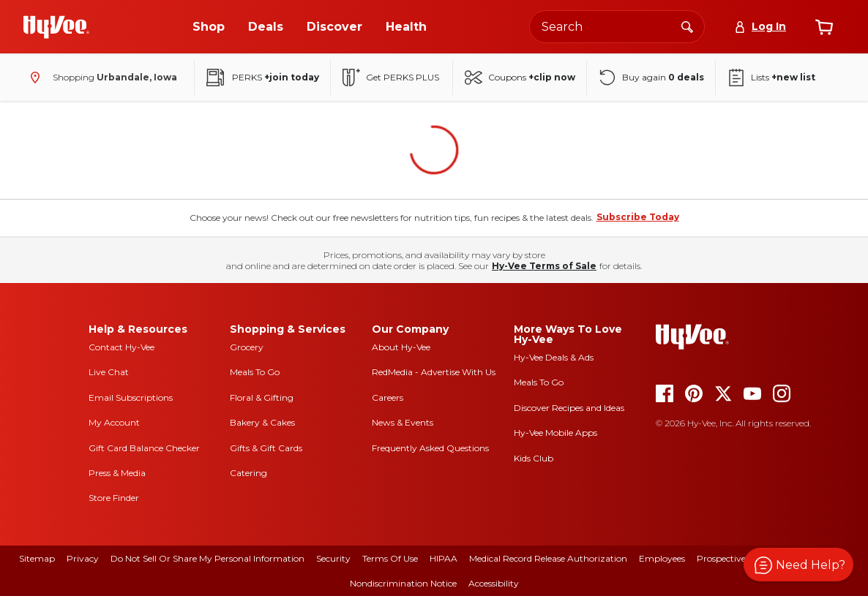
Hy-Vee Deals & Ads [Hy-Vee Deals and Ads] (554, 357)
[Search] (687, 26)
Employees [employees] (662, 558)
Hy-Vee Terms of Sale (544, 266)
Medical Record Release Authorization (548, 558)
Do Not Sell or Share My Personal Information (207, 558)
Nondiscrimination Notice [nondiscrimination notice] (403, 583)
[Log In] (760, 27)
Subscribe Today (638, 217)
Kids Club (534, 458)
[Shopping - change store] (100, 78)
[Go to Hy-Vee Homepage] (56, 27)
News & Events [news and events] (403, 422)
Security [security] (333, 558)
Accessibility (494, 583)
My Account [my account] (114, 422)
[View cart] (824, 27)
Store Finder (114, 498)
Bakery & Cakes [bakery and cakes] (262, 422)
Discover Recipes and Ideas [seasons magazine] (569, 408)
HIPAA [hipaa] (444, 558)
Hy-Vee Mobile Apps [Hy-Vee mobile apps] (555, 433)
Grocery (247, 347)
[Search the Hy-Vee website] (617, 27)
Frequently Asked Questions (430, 448)
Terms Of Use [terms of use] (390, 558)
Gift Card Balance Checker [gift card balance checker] (144, 448)
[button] (798, 565)
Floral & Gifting (262, 397)
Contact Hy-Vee (121, 347)
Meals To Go (255, 372)
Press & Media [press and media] (117, 473)
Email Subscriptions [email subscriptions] (131, 397)
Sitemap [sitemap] (37, 558)
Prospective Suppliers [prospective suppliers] (742, 558)
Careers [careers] (388, 397)
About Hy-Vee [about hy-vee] (401, 347)
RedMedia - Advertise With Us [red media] (434, 372)
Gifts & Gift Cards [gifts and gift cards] (266, 448)
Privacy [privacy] (83, 558)
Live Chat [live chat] (109, 372)
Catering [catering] (248, 473)
